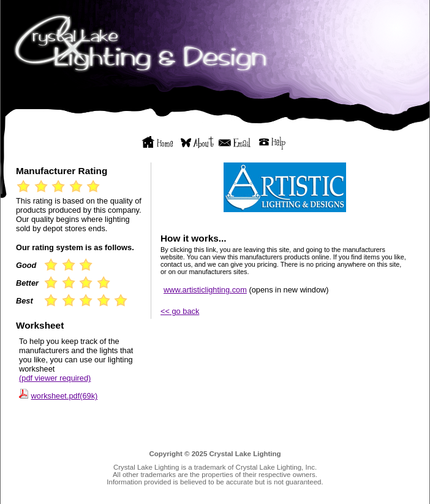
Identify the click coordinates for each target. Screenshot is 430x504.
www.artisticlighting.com (205, 290)
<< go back (180, 311)
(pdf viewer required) (55, 378)
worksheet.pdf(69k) (65, 396)
